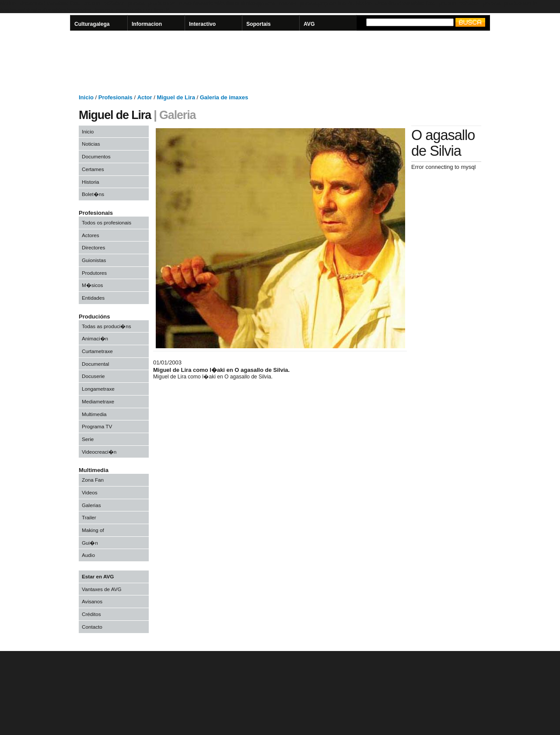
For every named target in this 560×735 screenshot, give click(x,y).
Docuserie (93, 376)
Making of (93, 530)
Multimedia (94, 414)
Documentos (96, 156)
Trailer (89, 517)
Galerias (91, 505)
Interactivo (202, 24)
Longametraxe (98, 389)
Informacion (147, 24)
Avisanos (92, 601)
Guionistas (94, 260)
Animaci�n (95, 338)
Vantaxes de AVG (102, 589)
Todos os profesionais (107, 222)
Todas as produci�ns (107, 326)
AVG (309, 24)
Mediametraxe (98, 401)
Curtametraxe (97, 351)
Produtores (94, 273)
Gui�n (90, 543)
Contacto (92, 627)
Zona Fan (93, 480)
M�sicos (92, 285)
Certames (93, 169)
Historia (91, 182)
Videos (90, 492)
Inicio (88, 131)
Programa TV (97, 426)
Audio (88, 555)
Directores (93, 247)
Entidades (93, 298)
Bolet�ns (93, 194)
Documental (95, 364)
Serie (88, 439)
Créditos (91, 614)
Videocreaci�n (99, 452)
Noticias (91, 144)
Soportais (259, 24)
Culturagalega (92, 24)
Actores (91, 235)
